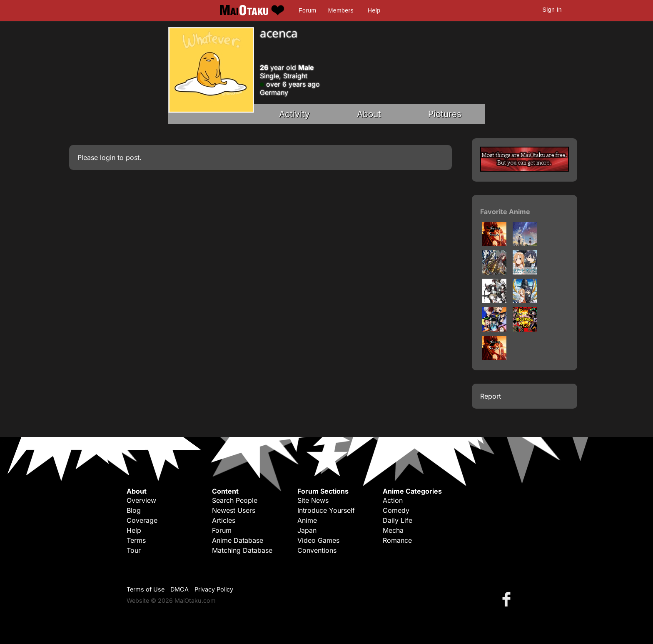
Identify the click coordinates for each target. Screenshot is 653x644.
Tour (134, 550)
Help (374, 10)
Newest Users (234, 510)
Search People (235, 500)
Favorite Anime (505, 212)
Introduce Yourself (326, 510)
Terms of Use (146, 589)
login (108, 157)
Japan (307, 530)
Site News (313, 500)
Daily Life (398, 520)
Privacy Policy (214, 589)
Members (341, 10)
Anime (307, 520)
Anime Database (238, 540)
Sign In (552, 10)
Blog (134, 510)
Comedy (396, 510)
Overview (141, 500)
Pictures (445, 114)
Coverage (142, 520)
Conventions (317, 550)
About (369, 114)
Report (491, 396)
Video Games (318, 540)
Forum (307, 10)
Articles (224, 520)
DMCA (179, 589)
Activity (294, 114)
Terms (136, 540)
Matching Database (242, 550)
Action (393, 500)
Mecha (393, 530)
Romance (397, 540)
